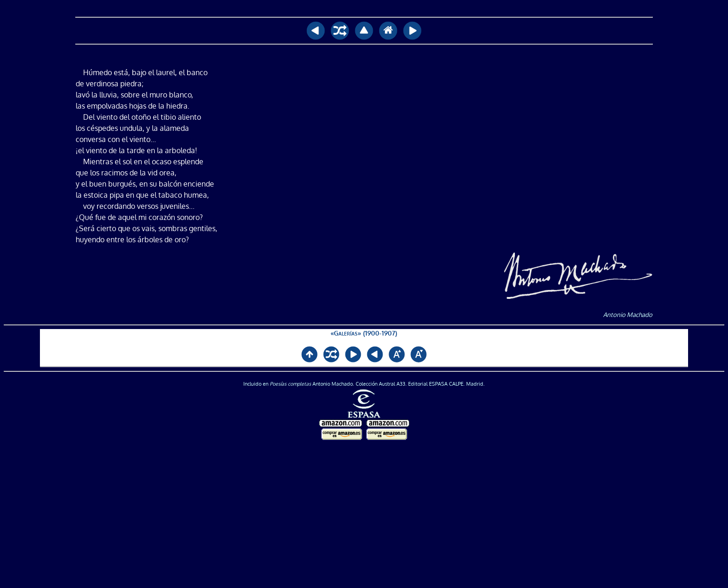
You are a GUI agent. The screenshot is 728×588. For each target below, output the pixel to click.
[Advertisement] (364, 515)
